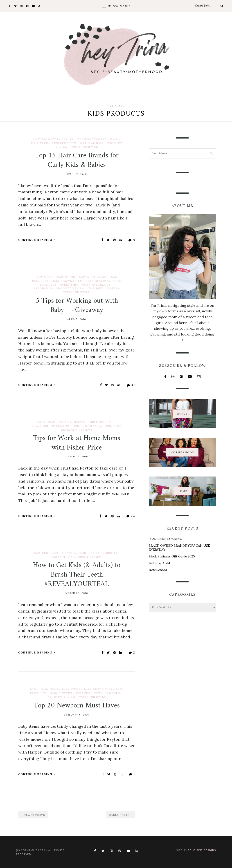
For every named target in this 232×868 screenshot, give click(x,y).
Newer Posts (33, 815)
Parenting (69, 285)
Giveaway (103, 281)
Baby (34, 689)
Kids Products (64, 143)
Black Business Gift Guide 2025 (172, 556)
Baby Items (65, 277)
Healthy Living (75, 553)
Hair (114, 139)
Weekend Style (85, 147)
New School (158, 570)
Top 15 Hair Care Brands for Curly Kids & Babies (77, 160)
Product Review (70, 289)
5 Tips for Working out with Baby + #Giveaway (77, 306)
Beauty (68, 139)
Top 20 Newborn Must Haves (77, 706)
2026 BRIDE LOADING (166, 539)
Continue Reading (37, 240)
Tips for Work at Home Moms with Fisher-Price (77, 443)
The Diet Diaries (103, 289)
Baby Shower (63, 281)
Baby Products (45, 139)
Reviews (86, 430)
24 (131, 516)
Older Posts (121, 815)
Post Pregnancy (96, 285)
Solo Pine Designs (202, 850)
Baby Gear (44, 277)
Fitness (84, 281)
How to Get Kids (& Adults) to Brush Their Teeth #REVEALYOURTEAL (77, 575)
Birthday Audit (160, 563)
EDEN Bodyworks (92, 139)
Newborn (40, 426)
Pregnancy (43, 289)
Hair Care (40, 143)
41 (131, 385)
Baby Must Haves (92, 277)
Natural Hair (92, 143)
